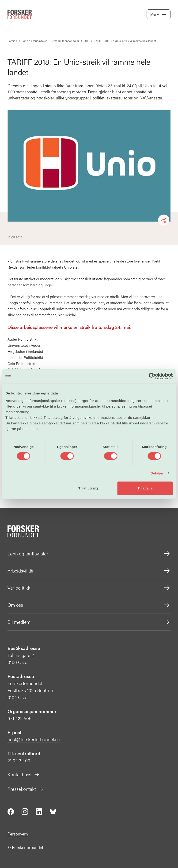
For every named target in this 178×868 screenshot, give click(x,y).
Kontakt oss (24, 774)
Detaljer (157, 473)
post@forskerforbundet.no (34, 739)
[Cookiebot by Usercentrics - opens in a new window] (152, 376)
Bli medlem (89, 622)
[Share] (164, 220)
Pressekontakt (26, 789)
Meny (159, 15)
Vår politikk (89, 588)
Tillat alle (145, 488)
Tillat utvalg (88, 488)
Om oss (89, 605)
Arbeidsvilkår (89, 571)
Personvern (18, 834)
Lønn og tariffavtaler (89, 554)
